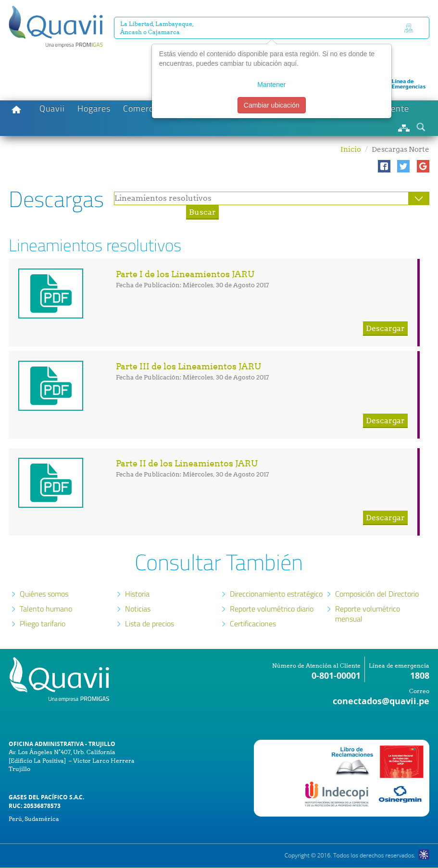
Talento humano (46, 609)
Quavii (52, 108)
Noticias (138, 609)
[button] (384, 166)
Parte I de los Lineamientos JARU (185, 274)
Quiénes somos (44, 594)
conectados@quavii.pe (381, 701)
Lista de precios (150, 623)
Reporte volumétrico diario (272, 609)
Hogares (94, 108)
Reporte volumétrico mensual (368, 614)
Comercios (144, 108)
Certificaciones (253, 623)
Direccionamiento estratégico (276, 594)
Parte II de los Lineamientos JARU (187, 463)
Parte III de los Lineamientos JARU (188, 366)
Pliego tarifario (43, 623)
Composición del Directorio (377, 594)
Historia (137, 594)
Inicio (351, 149)
